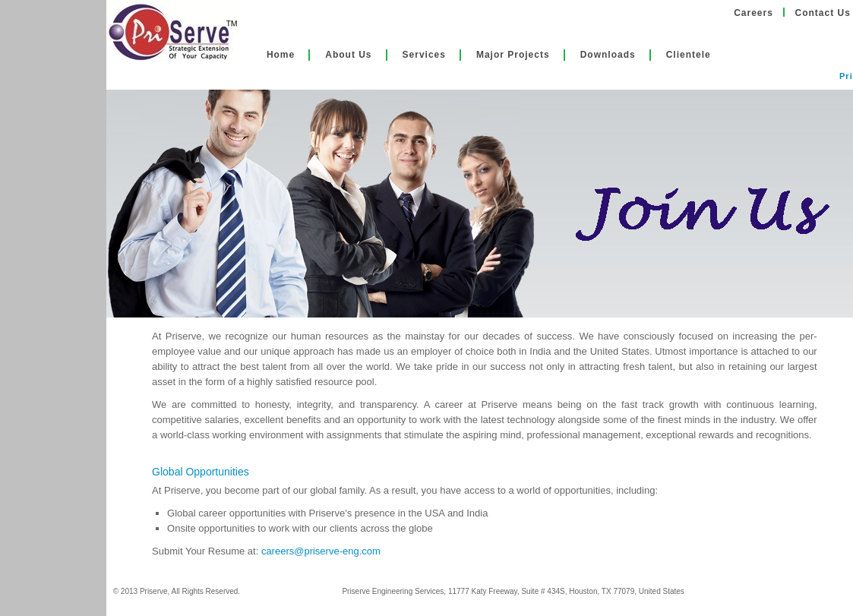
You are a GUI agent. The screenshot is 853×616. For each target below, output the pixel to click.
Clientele (689, 55)
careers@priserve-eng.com (321, 551)
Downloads (608, 55)
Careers (753, 13)
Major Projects (513, 55)
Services (424, 55)
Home (281, 55)
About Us (348, 55)
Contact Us (823, 13)
